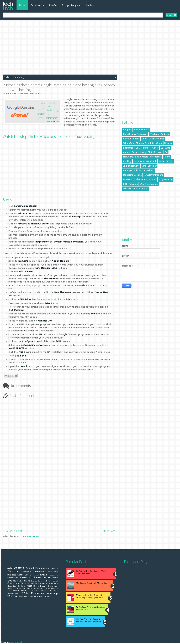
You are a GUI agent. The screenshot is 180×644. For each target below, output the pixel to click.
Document (139, 161)
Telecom (133, 184)
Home (22, 5)
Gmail (159, 143)
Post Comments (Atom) (29, 536)
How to (168, 143)
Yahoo (145, 188)
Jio (166, 152)
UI (162, 148)
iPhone (167, 157)
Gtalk (161, 161)
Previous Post (13, 531)
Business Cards (157, 139)
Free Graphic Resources (135, 134)
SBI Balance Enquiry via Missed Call (92, 583)
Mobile (136, 139)
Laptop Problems (132, 170)
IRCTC (170, 161)
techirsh (18, 642)
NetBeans (128, 157)
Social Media (37, 5)
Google (127, 139)
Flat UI (152, 152)
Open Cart (128, 179)
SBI (125, 184)
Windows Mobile (131, 188)
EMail (144, 139)
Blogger (127, 130)
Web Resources (141, 130)
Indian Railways (131, 166)
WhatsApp (129, 143)
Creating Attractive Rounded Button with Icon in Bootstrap (88, 620)
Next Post (109, 531)
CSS (138, 148)
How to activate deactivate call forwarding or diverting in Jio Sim (90, 596)
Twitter (155, 148)
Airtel (168, 148)
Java (160, 152)
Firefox (146, 148)
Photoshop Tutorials (146, 179)
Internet (152, 166)
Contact (90, 5)
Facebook (151, 161)
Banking (127, 161)
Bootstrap (128, 148)
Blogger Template (71, 5)
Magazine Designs (132, 175)
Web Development (33, 93)
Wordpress (156, 157)
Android (165, 134)
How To (53, 5)
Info (144, 166)
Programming (166, 179)
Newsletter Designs (153, 175)
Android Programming (135, 152)
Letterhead (149, 170)
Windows (154, 134)
